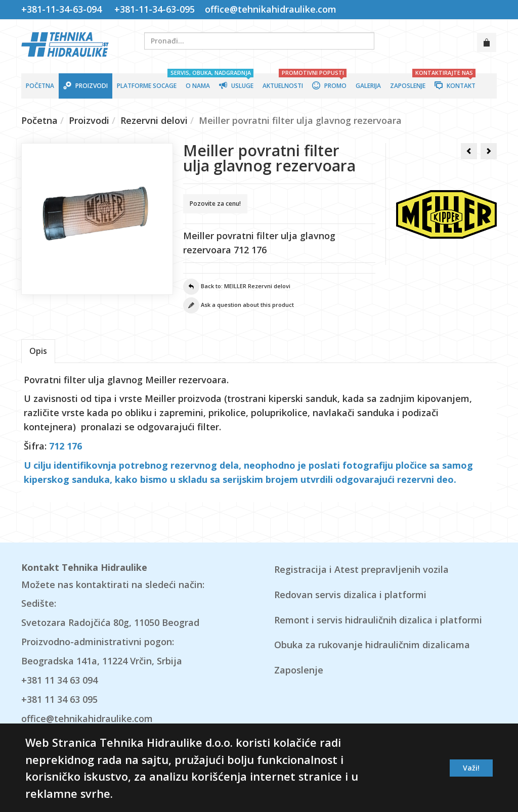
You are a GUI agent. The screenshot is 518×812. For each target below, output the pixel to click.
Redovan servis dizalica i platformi (350, 595)
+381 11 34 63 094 (59, 680)
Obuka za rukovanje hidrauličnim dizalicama (372, 645)
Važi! (471, 768)
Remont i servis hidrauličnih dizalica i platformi (378, 620)
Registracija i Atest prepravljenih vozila (361, 569)
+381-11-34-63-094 (64, 9)
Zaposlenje (299, 670)
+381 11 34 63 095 (59, 699)
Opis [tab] (38, 351)
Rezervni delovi (154, 120)
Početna (39, 120)
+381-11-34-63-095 (155, 9)
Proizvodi (89, 120)
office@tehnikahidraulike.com (269, 9)
